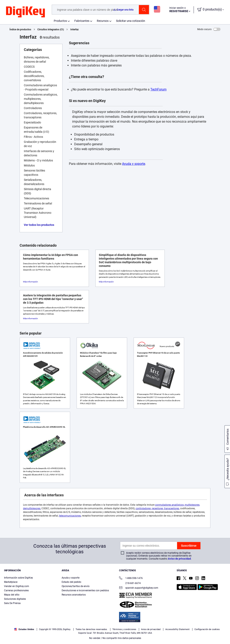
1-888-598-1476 (131, 578)
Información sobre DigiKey (18, 578)
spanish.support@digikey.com (139, 588)
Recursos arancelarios (74, 595)
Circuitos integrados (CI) (51, 29)
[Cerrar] (224, 631)
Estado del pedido (71, 582)
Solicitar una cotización (131, 21)
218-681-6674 (130, 583)
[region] (115, 631)
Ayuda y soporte (134, 164)
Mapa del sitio (12, 595)
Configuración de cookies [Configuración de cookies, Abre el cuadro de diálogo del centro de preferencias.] (171, 631)
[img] (25, 12)
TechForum (158, 89)
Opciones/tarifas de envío (76, 586)
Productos (60, 21)
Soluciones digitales (15, 599)
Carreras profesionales (16, 590)
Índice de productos (20, 29)
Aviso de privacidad (179, 559)
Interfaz (74, 29)
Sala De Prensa (12, 603)
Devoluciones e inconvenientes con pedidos (85, 590)
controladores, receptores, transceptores (157, 508)
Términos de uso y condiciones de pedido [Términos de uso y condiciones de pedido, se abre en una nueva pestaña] (30, 640)
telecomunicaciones (70, 516)
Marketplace (11, 582)
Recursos (103, 21)
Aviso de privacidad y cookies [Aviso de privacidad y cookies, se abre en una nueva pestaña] (71, 640)
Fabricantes (82, 21)
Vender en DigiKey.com (17, 586)
